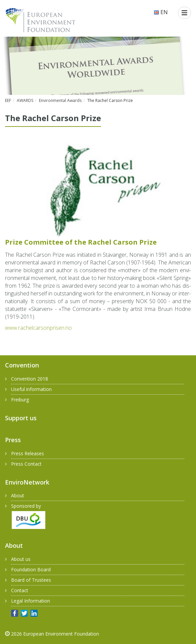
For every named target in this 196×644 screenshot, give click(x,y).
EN (161, 12)
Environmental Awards (60, 100)
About (18, 495)
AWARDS (25, 100)
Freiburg (20, 400)
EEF (8, 100)
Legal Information (31, 601)
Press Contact (26, 464)
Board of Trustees (31, 580)
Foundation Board (31, 569)
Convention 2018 (30, 379)
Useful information (31, 389)
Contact (20, 590)
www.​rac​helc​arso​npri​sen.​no (38, 328)
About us (21, 559)
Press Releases (28, 453)
